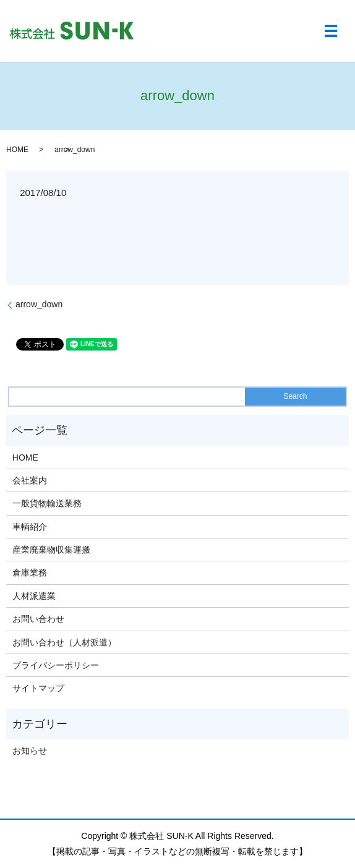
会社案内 (30, 480)
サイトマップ (38, 688)
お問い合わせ (38, 619)
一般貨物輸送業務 (47, 503)
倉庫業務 (30, 572)
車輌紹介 (30, 527)
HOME (17, 150)
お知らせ (30, 751)
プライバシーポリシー (56, 665)
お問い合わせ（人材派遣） (64, 642)
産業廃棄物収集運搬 (51, 550)
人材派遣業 (34, 596)
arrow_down (39, 304)
